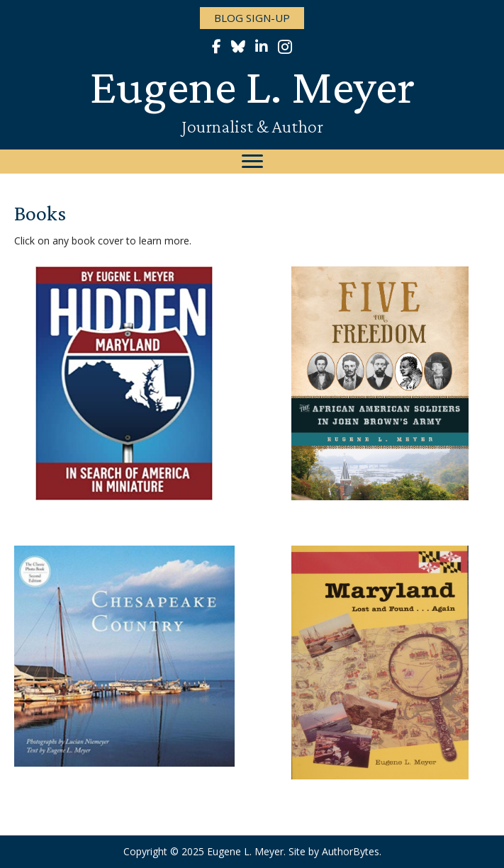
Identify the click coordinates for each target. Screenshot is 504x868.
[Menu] (252, 162)
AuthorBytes (351, 851)
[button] (252, 18)
